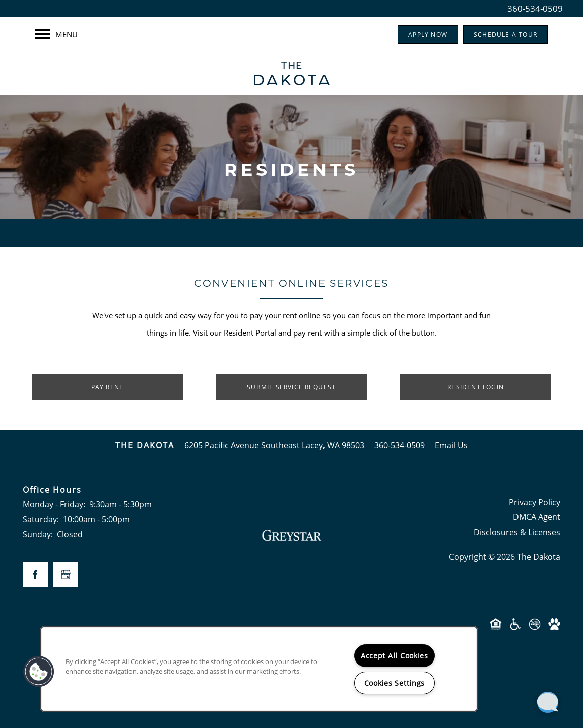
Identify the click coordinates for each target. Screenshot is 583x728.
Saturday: (41, 519)
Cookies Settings (395, 683)
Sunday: (38, 534)
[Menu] (56, 34)
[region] (259, 669)
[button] (428, 35)
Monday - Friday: (54, 504)
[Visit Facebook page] (35, 575)
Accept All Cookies (395, 656)
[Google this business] (66, 575)
